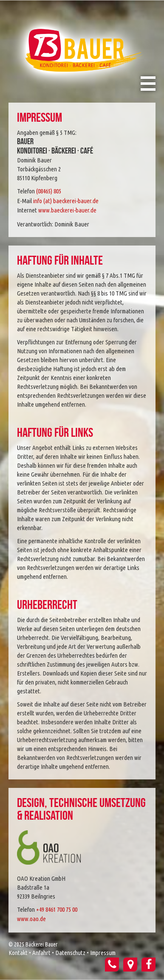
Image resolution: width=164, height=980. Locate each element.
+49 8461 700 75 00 (57, 909)
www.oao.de (31, 919)
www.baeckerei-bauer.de (67, 210)
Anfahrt (41, 953)
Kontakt (18, 953)
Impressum (103, 953)
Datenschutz (70, 953)
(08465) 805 (49, 191)
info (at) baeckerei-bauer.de (66, 201)
